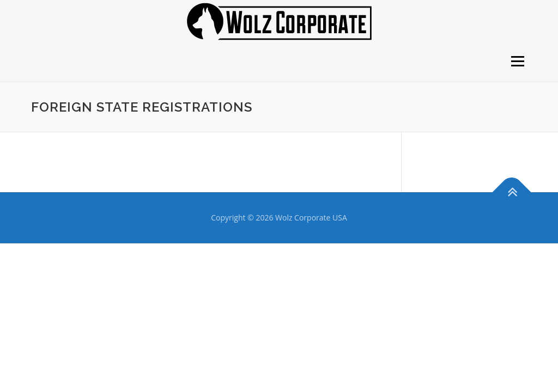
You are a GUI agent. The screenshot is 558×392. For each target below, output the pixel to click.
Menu (517, 61)
